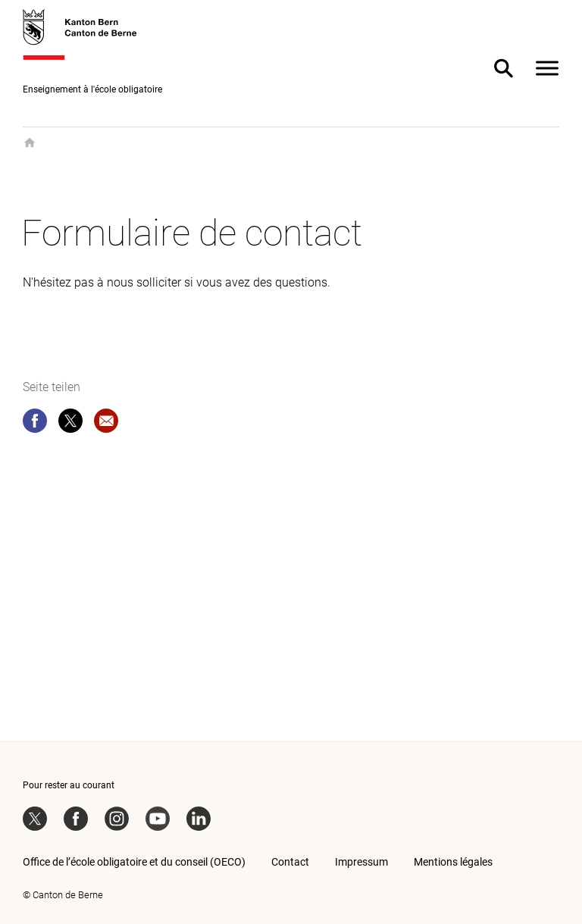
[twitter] (70, 424)
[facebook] (35, 424)
